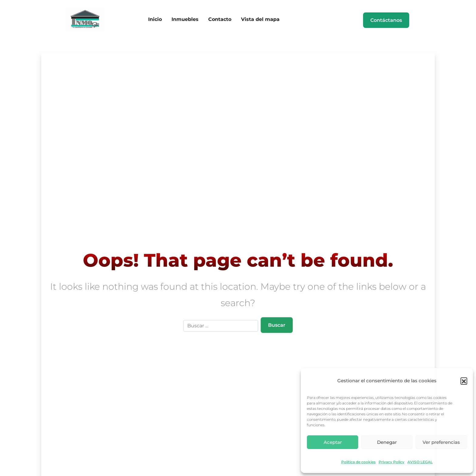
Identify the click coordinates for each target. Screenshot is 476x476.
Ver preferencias (441, 442)
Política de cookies (358, 462)
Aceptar (333, 442)
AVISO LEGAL (420, 462)
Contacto (220, 19)
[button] (464, 381)
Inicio (155, 19)
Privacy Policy (391, 462)
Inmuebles (185, 19)
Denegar (387, 442)
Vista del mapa (260, 19)
